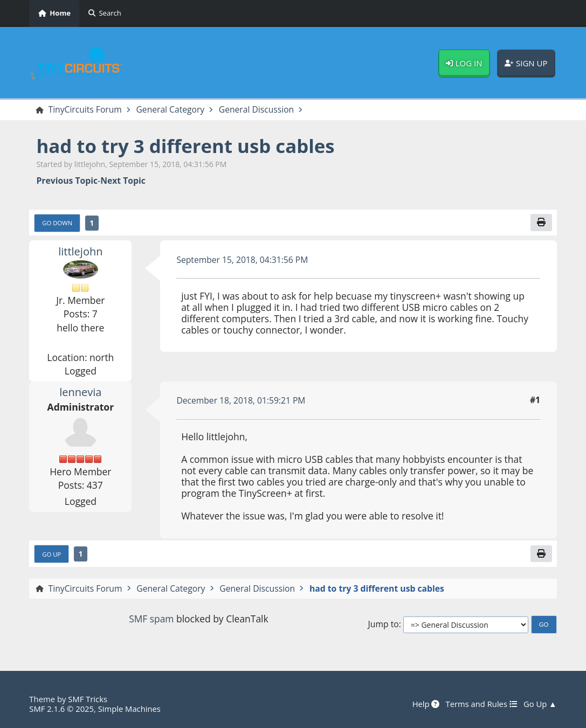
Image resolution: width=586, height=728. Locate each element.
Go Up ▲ (540, 705)
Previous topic (67, 181)
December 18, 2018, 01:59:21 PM (241, 400)
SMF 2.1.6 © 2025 (61, 709)
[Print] (541, 222)
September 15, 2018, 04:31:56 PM (242, 260)
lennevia (81, 393)
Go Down (57, 223)
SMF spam (151, 619)
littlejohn (81, 251)
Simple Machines (130, 709)
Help (425, 705)
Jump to (384, 624)
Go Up (51, 554)
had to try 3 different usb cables (186, 146)
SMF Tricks (88, 699)
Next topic (123, 181)
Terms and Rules (481, 705)
